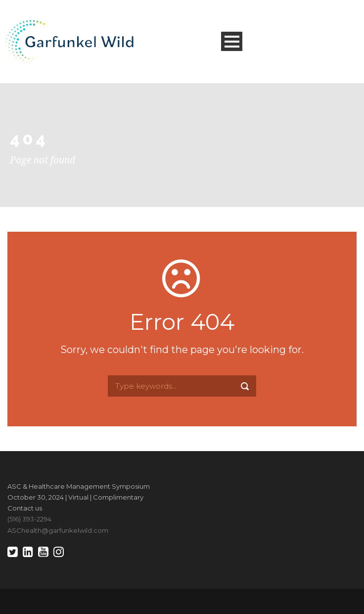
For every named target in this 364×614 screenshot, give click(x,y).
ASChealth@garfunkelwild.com (58, 530)
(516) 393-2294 (29, 519)
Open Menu (232, 41)
